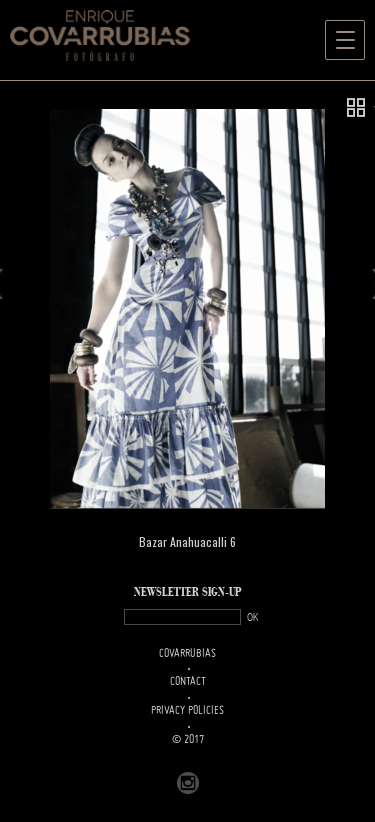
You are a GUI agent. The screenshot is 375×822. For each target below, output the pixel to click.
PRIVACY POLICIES (187, 711)
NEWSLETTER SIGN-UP (188, 592)
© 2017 (188, 740)
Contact (188, 682)
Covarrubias (187, 654)
